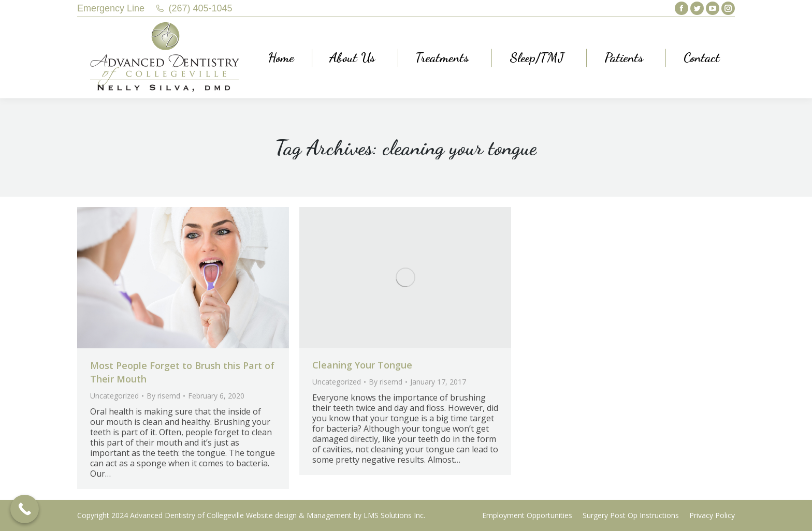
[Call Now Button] (25, 509)
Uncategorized (114, 396)
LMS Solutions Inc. (394, 515)
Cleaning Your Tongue (362, 365)
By (163, 396)
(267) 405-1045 (201, 8)
